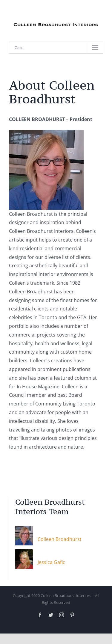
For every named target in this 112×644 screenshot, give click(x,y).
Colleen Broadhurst (60, 539)
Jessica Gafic (51, 562)
